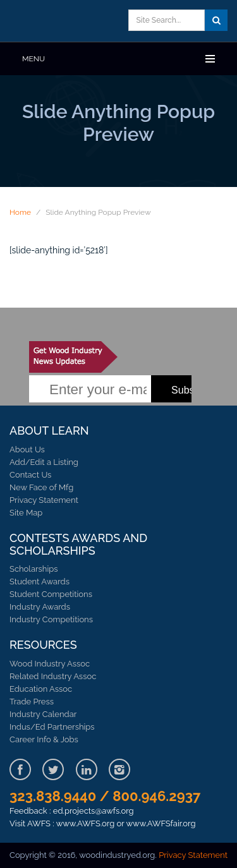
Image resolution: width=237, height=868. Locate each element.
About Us (27, 449)
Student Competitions (51, 594)
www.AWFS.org (86, 823)
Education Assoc (41, 689)
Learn (66, 21)
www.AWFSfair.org (161, 823)
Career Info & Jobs (44, 739)
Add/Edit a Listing (44, 462)
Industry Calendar (43, 714)
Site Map (26, 513)
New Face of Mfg (41, 487)
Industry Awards (40, 607)
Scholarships (34, 569)
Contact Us (30, 475)
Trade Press (32, 702)
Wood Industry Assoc (50, 664)
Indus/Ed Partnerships (52, 727)
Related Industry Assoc (53, 676)
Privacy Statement (44, 500)
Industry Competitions (51, 619)
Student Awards (39, 582)
